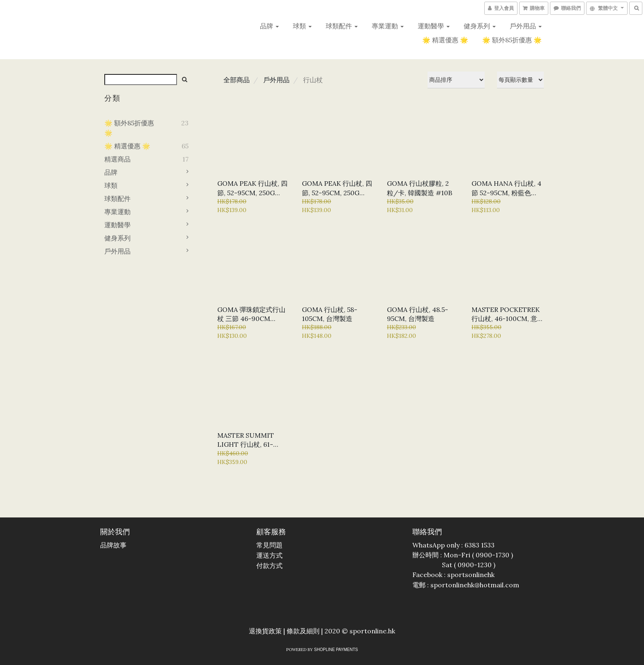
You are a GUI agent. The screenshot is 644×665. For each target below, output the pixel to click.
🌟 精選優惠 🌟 (445, 40)
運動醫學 (434, 26)
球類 (302, 26)
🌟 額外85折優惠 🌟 (512, 40)
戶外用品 (526, 26)
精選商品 (117, 159)
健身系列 (480, 26)
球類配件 (342, 26)
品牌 (269, 26)
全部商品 (237, 80)
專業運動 (388, 26)
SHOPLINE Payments (336, 650)
